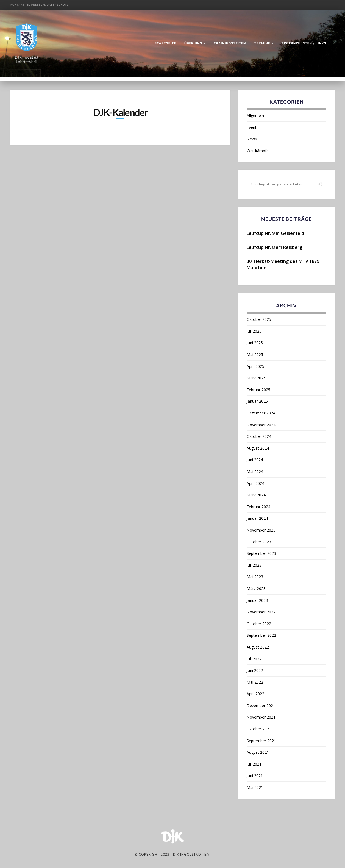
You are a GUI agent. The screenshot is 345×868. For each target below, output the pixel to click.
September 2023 (261, 553)
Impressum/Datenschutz (48, 5)
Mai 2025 (255, 354)
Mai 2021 (255, 787)
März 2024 (256, 495)
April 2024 (255, 483)
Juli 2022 (254, 659)
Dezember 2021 (261, 706)
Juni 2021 (255, 776)
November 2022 (261, 612)
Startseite (165, 43)
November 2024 (261, 425)
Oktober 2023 (259, 542)
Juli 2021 (254, 764)
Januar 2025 (257, 401)
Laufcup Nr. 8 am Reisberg (274, 247)
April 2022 (255, 694)
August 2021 (258, 752)
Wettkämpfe (258, 151)
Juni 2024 (255, 460)
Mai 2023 (255, 577)
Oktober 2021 (259, 729)
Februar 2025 (258, 390)
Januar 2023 (257, 600)
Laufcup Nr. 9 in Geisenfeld (275, 233)
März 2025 (256, 378)
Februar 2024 (258, 507)
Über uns (193, 43)
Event (252, 127)
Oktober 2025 (259, 319)
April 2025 (255, 366)
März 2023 (256, 589)
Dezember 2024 (261, 413)
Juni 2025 (255, 343)
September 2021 (261, 741)
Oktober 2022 (259, 624)
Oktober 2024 (259, 436)
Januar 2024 (257, 518)
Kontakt (17, 5)
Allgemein (255, 116)
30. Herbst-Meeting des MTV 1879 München (283, 264)
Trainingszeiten (230, 43)
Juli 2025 (254, 331)
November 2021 (261, 717)
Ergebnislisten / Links (304, 43)
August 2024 (258, 448)
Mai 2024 (255, 471)
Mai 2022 (255, 682)
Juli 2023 (254, 565)
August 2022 (258, 647)
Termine (262, 43)
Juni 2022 (255, 670)
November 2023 (261, 530)
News (252, 139)
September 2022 (261, 635)
